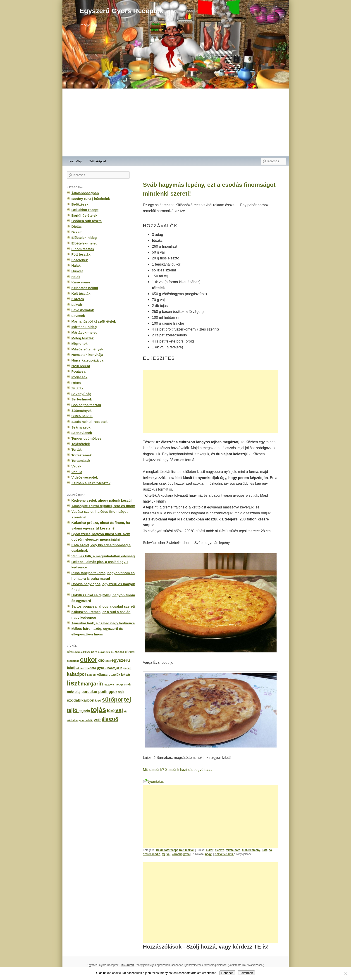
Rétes (76, 383)
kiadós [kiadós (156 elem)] (91, 675)
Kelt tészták (187, 850)
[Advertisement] (176, 122)
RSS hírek (127, 965)
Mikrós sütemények (87, 349)
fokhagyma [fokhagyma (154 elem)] (83, 668)
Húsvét (77, 271)
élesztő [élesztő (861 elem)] (110, 719)
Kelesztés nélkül (85, 288)
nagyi (209, 854)
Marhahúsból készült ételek (94, 321)
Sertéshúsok (82, 399)
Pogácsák (80, 377)
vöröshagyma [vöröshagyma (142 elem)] (75, 720)
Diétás (77, 226)
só (270, 850)
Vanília (77, 472)
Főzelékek (80, 260)
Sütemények (82, 411)
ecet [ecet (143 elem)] (108, 661)
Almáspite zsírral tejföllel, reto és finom (103, 506)
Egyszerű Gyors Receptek (122, 11)
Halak (76, 265)
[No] (345, 974)
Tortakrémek (82, 455)
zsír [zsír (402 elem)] (98, 720)
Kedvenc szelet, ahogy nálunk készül (102, 500)
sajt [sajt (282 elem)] (121, 692)
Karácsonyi (81, 282)
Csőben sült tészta (87, 221)
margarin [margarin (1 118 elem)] (92, 684)
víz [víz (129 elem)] (125, 711)
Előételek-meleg (85, 243)
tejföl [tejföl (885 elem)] (73, 710)
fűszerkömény (251, 850)
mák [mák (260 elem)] (128, 684)
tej (163, 854)
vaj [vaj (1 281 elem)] (119, 710)
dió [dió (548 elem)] (101, 660)
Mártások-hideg (84, 327)
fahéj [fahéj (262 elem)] (71, 668)
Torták (77, 449)
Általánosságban (85, 193)
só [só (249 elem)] (99, 700)
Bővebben (246, 973)
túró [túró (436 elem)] (111, 711)
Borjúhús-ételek (84, 215)
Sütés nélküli (82, 416)
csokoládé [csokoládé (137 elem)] (73, 661)
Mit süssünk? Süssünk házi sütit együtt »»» (178, 769)
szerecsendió (152, 854)
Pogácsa (79, 371)
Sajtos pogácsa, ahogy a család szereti (103, 606)
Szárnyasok (81, 427)
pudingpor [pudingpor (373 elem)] (108, 692)
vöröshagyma (181, 854)
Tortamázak (81, 461)
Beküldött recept (167, 850)
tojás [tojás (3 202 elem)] (98, 710)
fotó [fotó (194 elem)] (93, 668)
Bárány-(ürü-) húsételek (91, 199)
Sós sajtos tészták (86, 405)
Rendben (227, 973)
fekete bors (233, 850)
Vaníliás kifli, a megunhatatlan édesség (103, 556)
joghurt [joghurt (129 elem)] (127, 668)
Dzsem (77, 232)
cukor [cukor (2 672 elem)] (89, 660)
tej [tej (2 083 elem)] (128, 700)
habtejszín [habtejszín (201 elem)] (115, 668)
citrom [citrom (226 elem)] (130, 652)
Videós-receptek (85, 477)
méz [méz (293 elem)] (70, 692)
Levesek (78, 316)
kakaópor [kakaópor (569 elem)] (77, 674)
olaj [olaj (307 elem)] (78, 692)
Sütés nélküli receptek (90, 422)
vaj (168, 854)
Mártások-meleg (85, 332)
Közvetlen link (224, 854)
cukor (210, 850)
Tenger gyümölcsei (87, 438)
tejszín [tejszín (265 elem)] (85, 711)
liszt (265, 850)
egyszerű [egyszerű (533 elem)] (121, 660)
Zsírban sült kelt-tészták (91, 483)
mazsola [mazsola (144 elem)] (109, 685)
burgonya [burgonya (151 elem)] (104, 652)
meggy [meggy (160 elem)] (119, 685)
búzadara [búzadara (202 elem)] (118, 652)
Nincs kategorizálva (87, 360)
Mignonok (80, 344)
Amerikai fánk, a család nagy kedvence (103, 623)
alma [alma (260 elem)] (71, 652)
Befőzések (80, 204)
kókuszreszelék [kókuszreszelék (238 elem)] (108, 675)
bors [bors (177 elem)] (94, 652)
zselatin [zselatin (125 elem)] (89, 720)
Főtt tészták (81, 254)
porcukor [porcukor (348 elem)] (90, 692)
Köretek (78, 299)
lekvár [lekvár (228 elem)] (126, 675)
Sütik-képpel (97, 161)
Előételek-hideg (84, 238)
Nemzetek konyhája (87, 355)
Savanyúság (81, 394)
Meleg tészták (83, 338)
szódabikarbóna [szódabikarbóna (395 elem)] (82, 700)
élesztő (220, 850)
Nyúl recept (81, 366)
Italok (76, 277)
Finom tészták (83, 249)
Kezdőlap (76, 161)
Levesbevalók (83, 310)
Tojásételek (81, 444)
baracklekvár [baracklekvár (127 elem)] (83, 652)
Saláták (78, 388)
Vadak (76, 466)
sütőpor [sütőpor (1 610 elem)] (112, 700)
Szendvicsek (82, 433)
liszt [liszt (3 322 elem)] (73, 683)
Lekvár (77, 305)
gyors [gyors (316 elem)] (102, 668)
